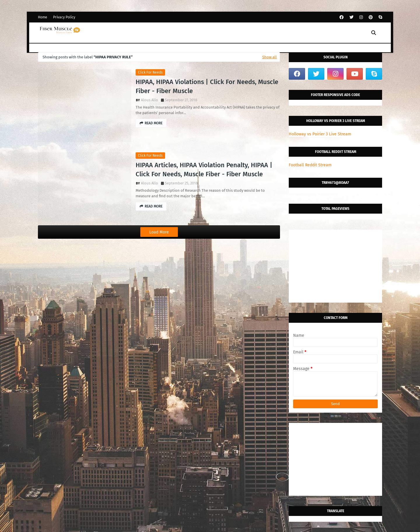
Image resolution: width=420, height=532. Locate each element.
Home (43, 17)
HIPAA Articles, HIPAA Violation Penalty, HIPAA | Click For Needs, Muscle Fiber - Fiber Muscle (204, 170)
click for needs (150, 72)
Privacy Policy (64, 17)
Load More (159, 232)
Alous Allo (149, 100)
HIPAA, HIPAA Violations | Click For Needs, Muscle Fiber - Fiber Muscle (207, 86)
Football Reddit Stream (310, 165)
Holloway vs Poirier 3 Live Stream (320, 134)
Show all (269, 57)
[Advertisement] (335, 266)
